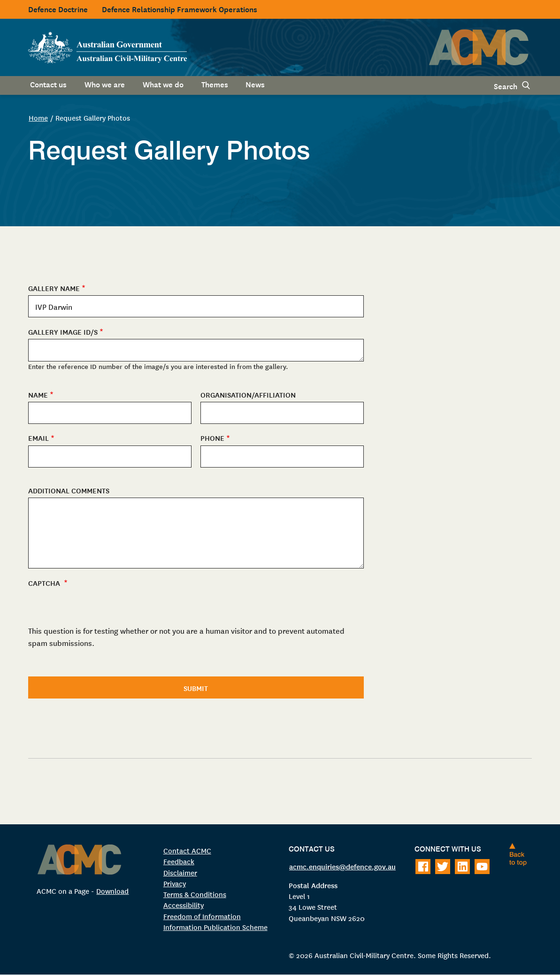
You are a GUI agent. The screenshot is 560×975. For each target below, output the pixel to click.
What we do (163, 84)
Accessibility (184, 905)
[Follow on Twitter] (443, 867)
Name (38, 395)
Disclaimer (180, 872)
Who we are (105, 84)
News (255, 84)
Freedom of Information (202, 916)
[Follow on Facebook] (423, 867)
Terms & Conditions (195, 894)
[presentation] (100, 663)
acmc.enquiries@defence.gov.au (342, 866)
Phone (212, 438)
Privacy (175, 883)
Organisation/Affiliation (248, 395)
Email (38, 438)
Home (38, 118)
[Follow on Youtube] (482, 867)
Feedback (179, 861)
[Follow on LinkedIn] (462, 867)
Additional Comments (69, 490)
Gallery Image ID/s (63, 332)
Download (112, 891)
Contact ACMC (187, 850)
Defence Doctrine (58, 8)
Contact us (48, 84)
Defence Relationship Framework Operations (180, 8)
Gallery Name (54, 288)
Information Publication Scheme (215, 927)
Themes (215, 84)
